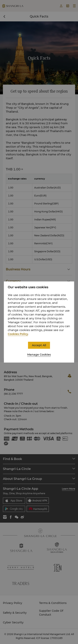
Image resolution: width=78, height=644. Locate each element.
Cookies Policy (18, 334)
